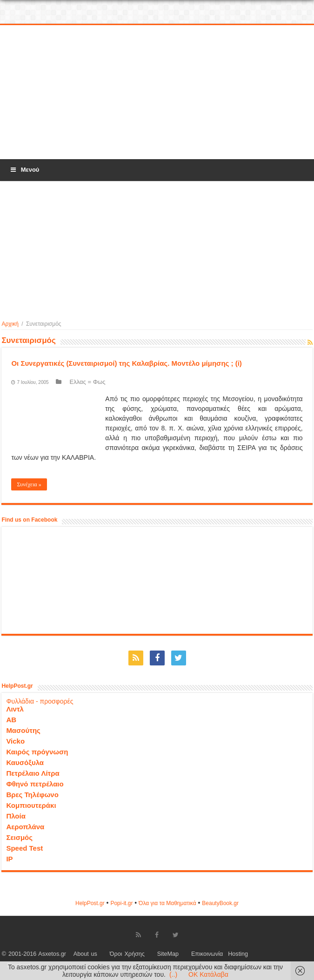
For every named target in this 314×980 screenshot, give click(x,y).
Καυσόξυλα (25, 762)
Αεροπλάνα (25, 827)
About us (85, 954)
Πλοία (16, 816)
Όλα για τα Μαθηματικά (167, 903)
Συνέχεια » (29, 484)
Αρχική (10, 324)
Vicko (15, 741)
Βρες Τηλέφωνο (32, 795)
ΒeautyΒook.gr (220, 903)
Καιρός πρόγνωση (37, 752)
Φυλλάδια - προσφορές (40, 701)
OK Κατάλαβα (208, 974)
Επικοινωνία (207, 954)
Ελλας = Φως (88, 382)
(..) (173, 974)
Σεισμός (19, 837)
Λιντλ (15, 709)
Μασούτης (23, 730)
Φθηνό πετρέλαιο (35, 784)
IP (9, 859)
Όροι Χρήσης (127, 954)
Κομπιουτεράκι (31, 805)
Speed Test (24, 848)
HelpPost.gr (90, 903)
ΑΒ (11, 720)
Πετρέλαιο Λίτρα (33, 773)
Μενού (24, 170)
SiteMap (168, 954)
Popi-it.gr (121, 903)
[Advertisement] (157, 93)
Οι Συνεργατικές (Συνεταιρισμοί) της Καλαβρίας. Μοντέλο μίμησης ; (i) (126, 363)
